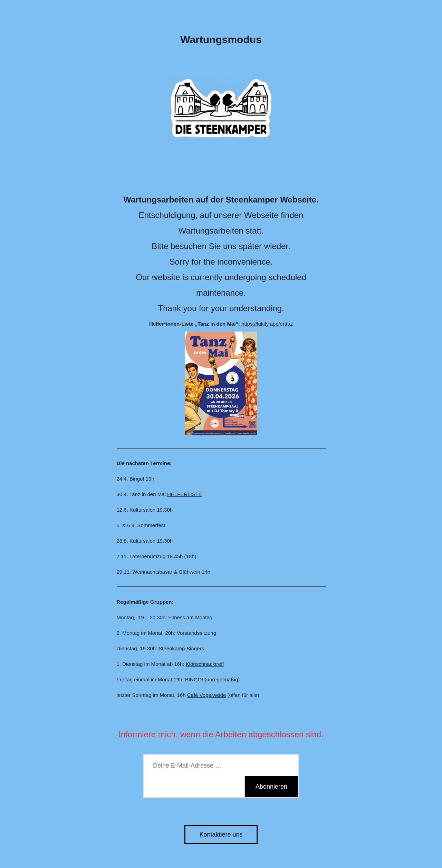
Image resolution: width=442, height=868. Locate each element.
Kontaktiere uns (221, 835)
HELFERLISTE (185, 494)
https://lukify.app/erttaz (267, 324)
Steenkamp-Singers (181, 648)
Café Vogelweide (207, 695)
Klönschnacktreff (205, 664)
